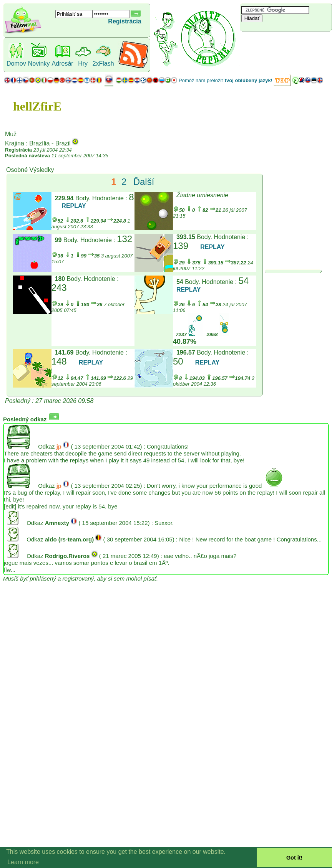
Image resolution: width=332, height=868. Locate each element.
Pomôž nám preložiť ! (225, 80)
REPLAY (74, 206)
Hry (83, 64)
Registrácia (124, 21)
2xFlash (103, 64)
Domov (16, 64)
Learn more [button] (23, 862)
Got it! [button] (294, 858)
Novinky (39, 64)
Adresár (63, 64)
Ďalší (144, 182)
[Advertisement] (286, 44)
